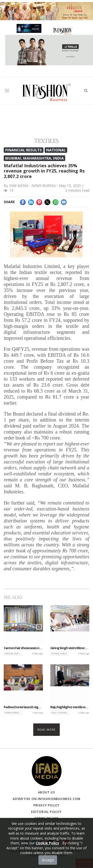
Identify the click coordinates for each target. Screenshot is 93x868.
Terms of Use (46, 818)
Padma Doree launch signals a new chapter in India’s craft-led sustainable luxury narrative (23, 707)
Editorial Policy (46, 812)
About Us (46, 792)
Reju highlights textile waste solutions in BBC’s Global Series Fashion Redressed (70, 707)
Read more (46, 730)
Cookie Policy (47, 851)
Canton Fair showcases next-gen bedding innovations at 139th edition (23, 648)
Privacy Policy (47, 805)
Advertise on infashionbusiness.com (47, 799)
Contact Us (46, 825)
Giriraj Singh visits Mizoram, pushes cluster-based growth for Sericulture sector (70, 648)
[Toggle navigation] (7, 91)
